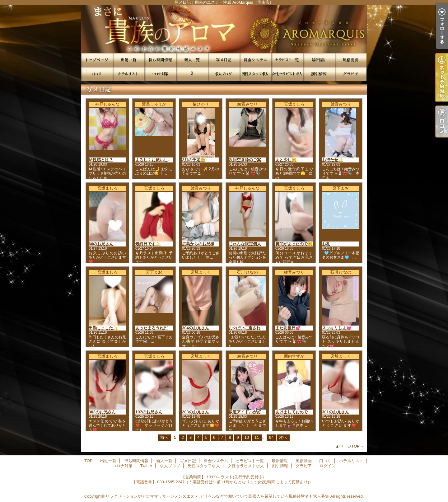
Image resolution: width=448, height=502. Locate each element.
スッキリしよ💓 (337, 328)
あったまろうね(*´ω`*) (155, 328)
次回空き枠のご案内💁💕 (252, 160)
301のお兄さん (336, 412)
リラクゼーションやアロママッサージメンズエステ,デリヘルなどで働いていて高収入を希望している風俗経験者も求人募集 (217, 496)
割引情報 (319, 74)
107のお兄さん (149, 412)
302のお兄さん (102, 412)
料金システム (255, 60)
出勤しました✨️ (103, 328)
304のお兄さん (196, 328)
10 (247, 437)
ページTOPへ (352, 446)
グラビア (351, 74)
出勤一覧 (128, 60)
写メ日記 (224, 60)
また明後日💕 (288, 328)
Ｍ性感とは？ (101, 160)
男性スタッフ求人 (255, 74)
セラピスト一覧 (287, 60)
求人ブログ (224, 74)
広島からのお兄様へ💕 (203, 244)
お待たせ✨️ (333, 160)
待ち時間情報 (160, 60)
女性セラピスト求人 (287, 74)
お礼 (326, 244)
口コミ (97, 74)
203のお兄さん (196, 412)
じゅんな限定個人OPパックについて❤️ (264, 244)
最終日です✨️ (148, 244)
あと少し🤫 (286, 160)
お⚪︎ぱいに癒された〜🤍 (251, 328)
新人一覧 (192, 60)
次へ (283, 437)
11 (257, 437)
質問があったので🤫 (294, 244)
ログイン (328, 466)
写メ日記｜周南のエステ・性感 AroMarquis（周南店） (224, 29)
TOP (97, 60)
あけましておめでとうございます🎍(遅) (312, 412)
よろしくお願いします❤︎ (157, 160)
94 (271, 437)
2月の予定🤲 (194, 160)
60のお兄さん (101, 244)
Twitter (192, 74)
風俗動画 (351, 60)
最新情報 (319, 60)
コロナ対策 (160, 74)
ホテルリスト (128, 74)
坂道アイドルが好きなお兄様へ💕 (259, 412)
